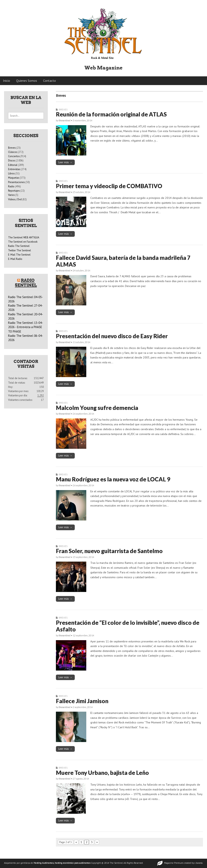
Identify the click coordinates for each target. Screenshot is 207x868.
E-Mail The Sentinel (19, 255)
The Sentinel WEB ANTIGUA (24, 237)
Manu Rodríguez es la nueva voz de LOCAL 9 (113, 479)
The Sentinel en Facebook (23, 242)
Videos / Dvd (15, 199)
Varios (11, 195)
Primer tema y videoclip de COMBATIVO (109, 186)
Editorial (13, 165)
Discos (12, 160)
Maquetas (14, 178)
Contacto (50, 81)
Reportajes (14, 191)
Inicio (7, 81)
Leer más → (65, 162)
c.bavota (199, 863)
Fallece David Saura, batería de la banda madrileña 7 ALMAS (123, 261)
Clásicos (13, 152)
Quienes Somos (27, 81)
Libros (11, 173)
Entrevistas (14, 169)
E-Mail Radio (15, 259)
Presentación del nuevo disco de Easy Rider (112, 336)
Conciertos (14, 156)
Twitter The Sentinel (20, 250)
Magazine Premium (174, 863)
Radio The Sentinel (19, 246)
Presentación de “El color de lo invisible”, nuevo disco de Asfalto (128, 626)
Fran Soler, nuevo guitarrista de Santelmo (109, 551)
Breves (63, 109)
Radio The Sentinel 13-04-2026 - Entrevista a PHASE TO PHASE (26, 327)
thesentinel (65, 120)
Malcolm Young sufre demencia (97, 408)
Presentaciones (16, 182)
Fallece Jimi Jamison (82, 701)
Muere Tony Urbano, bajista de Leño (102, 773)
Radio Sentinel (26, 283)
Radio (11, 186)
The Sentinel (116, 863)
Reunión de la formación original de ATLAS (111, 114)
